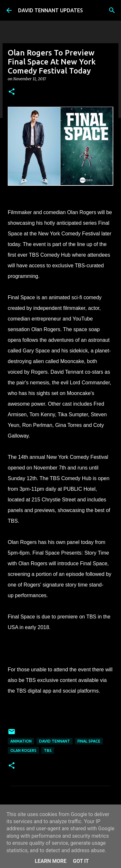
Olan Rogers (23, 750)
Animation (21, 741)
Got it (81, 861)
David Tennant (55, 741)
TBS (48, 750)
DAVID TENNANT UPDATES (50, 10)
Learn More (51, 861)
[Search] (112, 10)
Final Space (89, 741)
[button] (12, 92)
